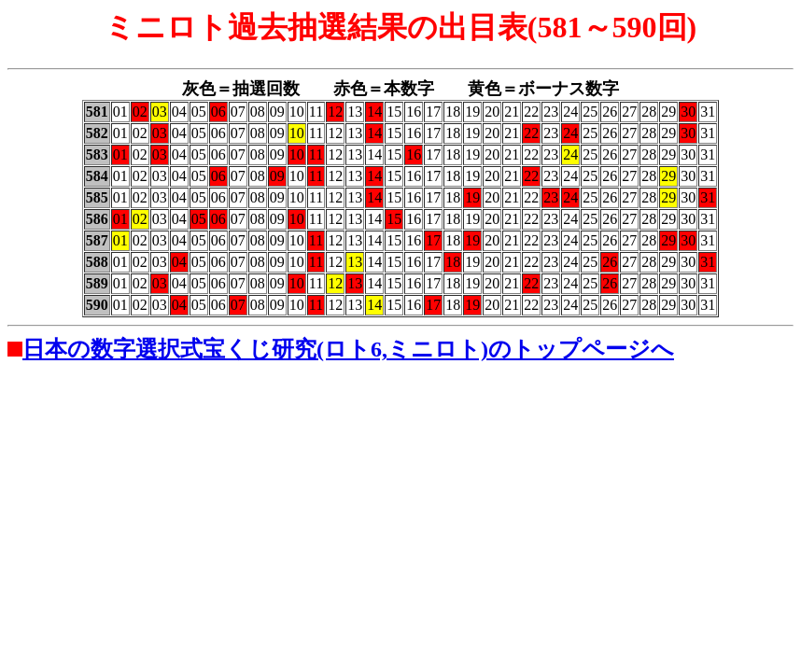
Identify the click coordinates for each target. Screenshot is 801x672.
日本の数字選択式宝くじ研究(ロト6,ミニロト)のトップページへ (348, 349)
